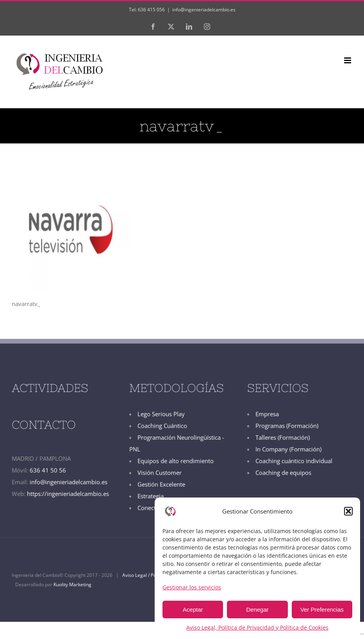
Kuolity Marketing (72, 584)
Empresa (267, 414)
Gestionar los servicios (192, 587)
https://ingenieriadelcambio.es (68, 494)
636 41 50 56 (48, 470)
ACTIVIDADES (50, 388)
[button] (348, 511)
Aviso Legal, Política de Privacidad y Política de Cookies (257, 627)
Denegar (257, 609)
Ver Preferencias (322, 609)
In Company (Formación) (288, 449)
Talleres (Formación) (283, 437)
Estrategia (151, 496)
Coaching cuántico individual (294, 461)
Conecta (148, 508)
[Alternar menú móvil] (348, 60)
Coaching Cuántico (162, 426)
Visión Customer (160, 473)
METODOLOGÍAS (177, 388)
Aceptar (193, 609)
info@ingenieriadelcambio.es (204, 10)
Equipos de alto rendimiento (176, 461)
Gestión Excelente (161, 484)
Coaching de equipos (283, 473)
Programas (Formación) (287, 426)
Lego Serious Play (161, 414)
